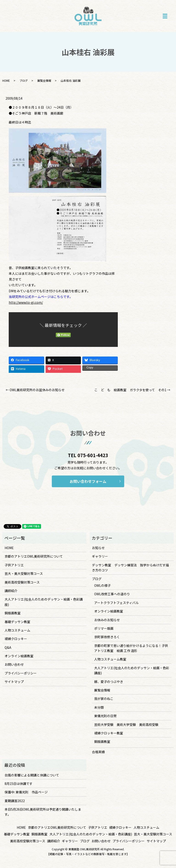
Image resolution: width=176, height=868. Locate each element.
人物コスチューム (17, 630)
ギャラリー (100, 556)
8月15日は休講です (19, 784)
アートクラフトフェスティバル (116, 603)
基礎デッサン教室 (17, 622)
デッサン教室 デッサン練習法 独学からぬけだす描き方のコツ (130, 567)
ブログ (24, 80)
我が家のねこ (104, 699)
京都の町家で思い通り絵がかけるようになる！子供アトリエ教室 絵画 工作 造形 (131, 648)
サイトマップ (14, 682)
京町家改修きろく (107, 637)
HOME (6, 80)
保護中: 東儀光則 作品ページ (26, 792)
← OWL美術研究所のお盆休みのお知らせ (35, 390)
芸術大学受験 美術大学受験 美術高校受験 (126, 725)
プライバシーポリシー (21, 673)
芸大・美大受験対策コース (24, 573)
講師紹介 (11, 591)
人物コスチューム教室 (110, 659)
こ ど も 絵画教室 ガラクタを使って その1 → (132, 390)
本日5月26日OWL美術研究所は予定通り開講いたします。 (43, 812)
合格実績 (98, 752)
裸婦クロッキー (16, 639)
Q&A (8, 647)
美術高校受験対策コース (22, 582)
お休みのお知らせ (107, 620)
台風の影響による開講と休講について (32, 775)
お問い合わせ (14, 664)
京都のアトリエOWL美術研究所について (34, 556)
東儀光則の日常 (105, 716)
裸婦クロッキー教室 (109, 733)
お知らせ (98, 548)
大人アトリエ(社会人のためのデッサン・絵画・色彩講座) (44, 602)
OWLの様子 (102, 585)
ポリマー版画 (104, 628)
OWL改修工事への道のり (112, 594)
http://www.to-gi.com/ (26, 302)
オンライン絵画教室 (19, 656)
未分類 (99, 707)
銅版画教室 (13, 613)
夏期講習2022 (15, 801)
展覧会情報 (44, 80)
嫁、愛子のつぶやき (109, 682)
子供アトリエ (14, 565)
